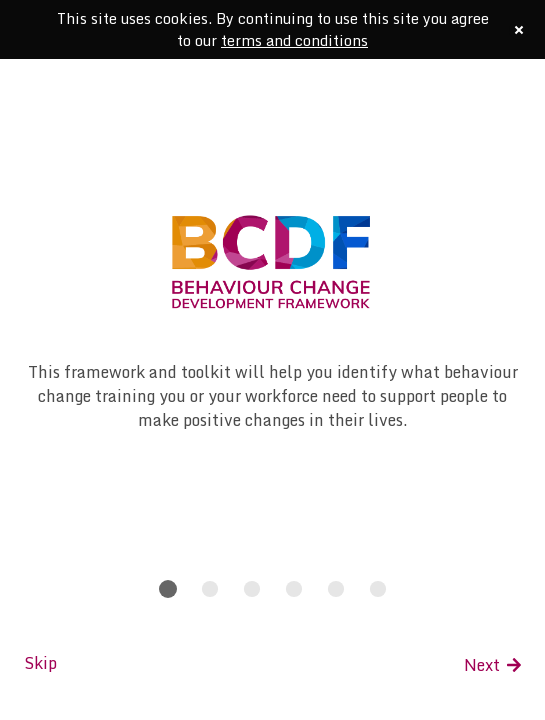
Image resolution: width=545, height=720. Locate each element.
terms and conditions (294, 40)
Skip (40, 663)
